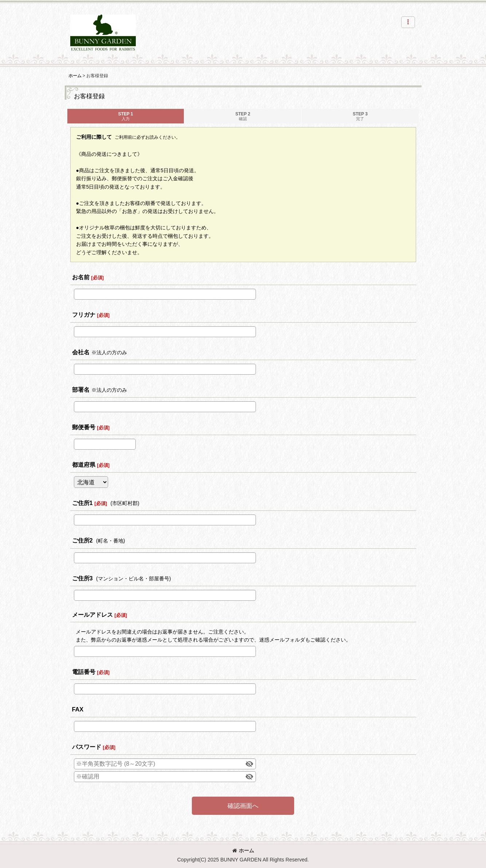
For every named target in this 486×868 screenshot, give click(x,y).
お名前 (81, 277)
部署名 (81, 390)
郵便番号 (84, 427)
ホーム (243, 851)
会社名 (81, 352)
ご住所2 (82, 540)
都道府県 (84, 465)
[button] (408, 22)
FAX (78, 709)
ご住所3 (82, 578)
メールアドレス (92, 615)
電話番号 (84, 672)
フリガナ (84, 315)
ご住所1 (82, 503)
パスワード (87, 747)
